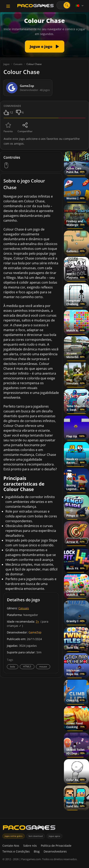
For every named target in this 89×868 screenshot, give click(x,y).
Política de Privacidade (56, 846)
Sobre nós (30, 846)
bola (13, 667)
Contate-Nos (11, 846)
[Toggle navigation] (8, 6)
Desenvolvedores (55, 851)
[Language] (80, 6)
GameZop (35, 632)
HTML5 (27, 667)
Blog (37, 851)
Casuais (24, 608)
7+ (37, 621)
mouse (43, 667)
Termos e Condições (16, 851)
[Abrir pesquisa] (67, 5)
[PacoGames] (29, 828)
